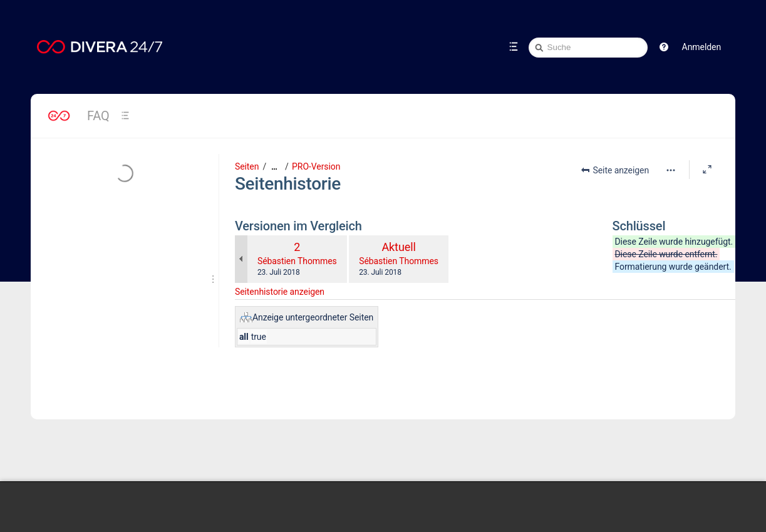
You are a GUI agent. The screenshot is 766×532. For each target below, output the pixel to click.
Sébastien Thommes (297, 261)
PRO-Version (316, 166)
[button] (664, 47)
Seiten (247, 166)
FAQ (98, 116)
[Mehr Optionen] (671, 170)
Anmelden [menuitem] (701, 47)
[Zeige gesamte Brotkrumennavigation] (274, 167)
